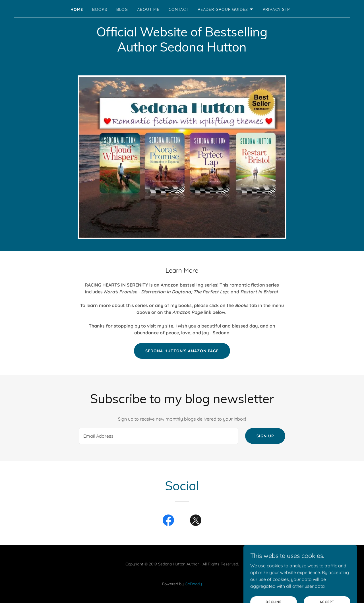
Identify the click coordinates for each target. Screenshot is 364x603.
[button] (226, 9)
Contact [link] (179, 9)
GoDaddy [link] (193, 584)
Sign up (265, 436)
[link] (168, 521)
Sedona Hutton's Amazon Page (182, 351)
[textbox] (158, 436)
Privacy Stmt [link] (278, 9)
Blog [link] (122, 9)
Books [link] (100, 9)
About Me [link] (148, 9)
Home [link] (77, 9)
